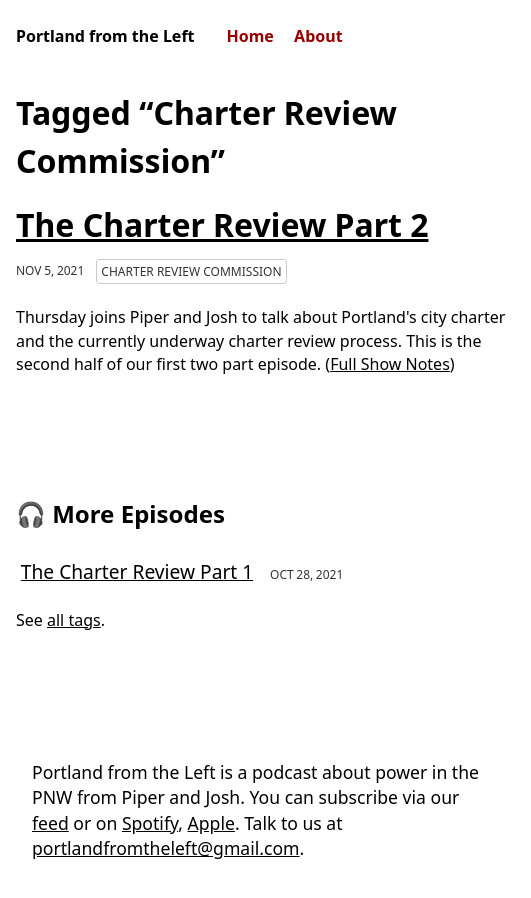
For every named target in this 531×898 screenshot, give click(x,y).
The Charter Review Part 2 (222, 225)
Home (250, 36)
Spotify (150, 823)
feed (50, 823)
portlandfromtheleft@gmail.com (166, 848)
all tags (74, 620)
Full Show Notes (390, 364)
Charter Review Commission (191, 271)
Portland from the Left (105, 36)
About (318, 36)
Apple (211, 823)
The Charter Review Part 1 (137, 571)
